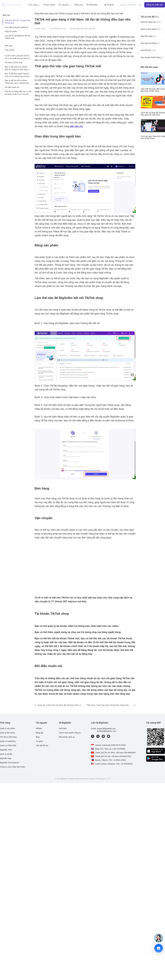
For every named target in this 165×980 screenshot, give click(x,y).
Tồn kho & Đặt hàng (8, 737)
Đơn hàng (9, 46)
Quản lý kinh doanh (151, 29)
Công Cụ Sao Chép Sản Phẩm (13, 767)
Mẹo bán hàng (148, 36)
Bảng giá (79, 5)
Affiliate (39, 728)
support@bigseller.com (106, 729)
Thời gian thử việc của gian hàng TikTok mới (17, 22)
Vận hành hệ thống (150, 43)
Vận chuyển (10, 50)
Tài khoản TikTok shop (14, 63)
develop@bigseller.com (106, 731)
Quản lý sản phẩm (8, 728)
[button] (34, 5)
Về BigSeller (92, 5)
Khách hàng (49, 5)
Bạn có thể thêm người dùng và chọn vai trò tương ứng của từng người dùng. (17, 75)
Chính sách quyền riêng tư (70, 733)
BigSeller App (6, 758)
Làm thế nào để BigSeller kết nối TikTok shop (17, 37)
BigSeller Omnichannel (9, 763)
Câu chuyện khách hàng (152, 57)
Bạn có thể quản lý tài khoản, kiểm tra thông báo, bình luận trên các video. (18, 69)
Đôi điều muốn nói (12, 87)
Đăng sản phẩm (11, 31)
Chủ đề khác (148, 50)
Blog (37, 14)
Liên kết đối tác (42, 746)
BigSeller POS (6, 750)
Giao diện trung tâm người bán (17, 27)
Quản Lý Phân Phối (8, 746)
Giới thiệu (63, 728)
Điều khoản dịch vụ (67, 737)
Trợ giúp (39, 741)
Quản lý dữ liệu (6, 754)
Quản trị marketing (8, 741)
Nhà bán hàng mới (49, 14)
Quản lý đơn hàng (7, 733)
